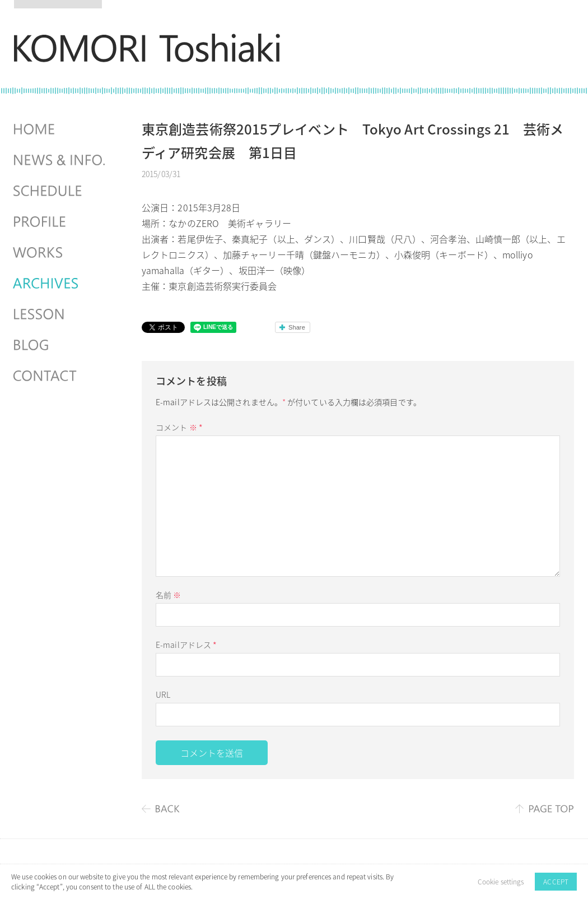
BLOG (60, 345)
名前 (168, 595)
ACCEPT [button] (556, 882)
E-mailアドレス (186, 645)
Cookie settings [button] (501, 882)
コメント (179, 427)
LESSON (60, 314)
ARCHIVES (60, 284)
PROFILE (60, 222)
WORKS (60, 253)
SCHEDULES (60, 191)
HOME (60, 129)
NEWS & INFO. (60, 160)
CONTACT (60, 376)
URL (163, 694)
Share (297, 327)
